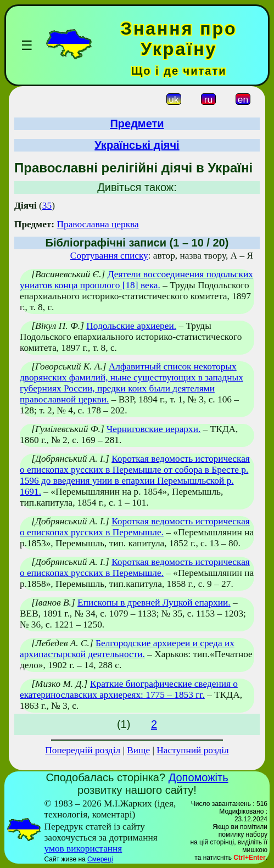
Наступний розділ (192, 750)
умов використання (83, 849)
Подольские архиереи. (131, 326)
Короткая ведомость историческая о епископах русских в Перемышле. (135, 527)
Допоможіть (198, 777)
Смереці (100, 859)
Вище (138, 750)
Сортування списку (109, 256)
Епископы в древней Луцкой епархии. (154, 603)
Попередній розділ (83, 750)
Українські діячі (137, 145)
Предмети (137, 124)
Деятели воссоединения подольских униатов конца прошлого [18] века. (136, 280)
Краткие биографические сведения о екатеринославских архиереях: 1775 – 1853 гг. (129, 689)
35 (47, 206)
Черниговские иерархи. (153, 429)
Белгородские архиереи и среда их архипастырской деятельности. (127, 649)
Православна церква (97, 224)
